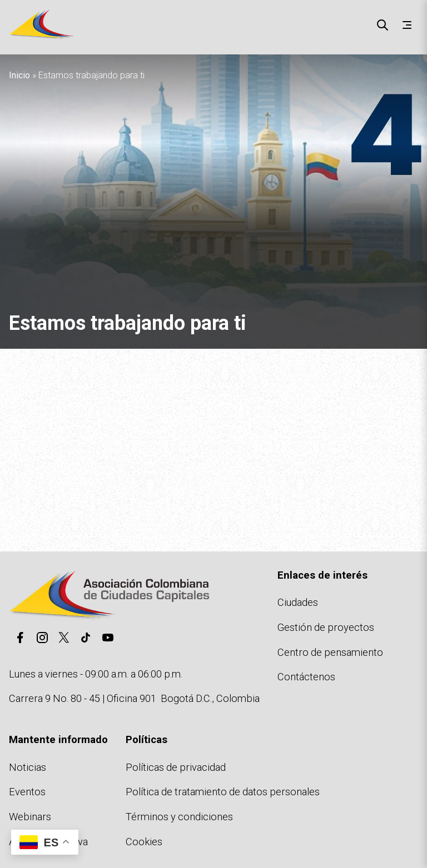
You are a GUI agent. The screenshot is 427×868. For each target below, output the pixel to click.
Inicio (19, 75)
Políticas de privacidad (176, 767)
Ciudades (298, 602)
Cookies (144, 842)
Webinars (30, 817)
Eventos (27, 792)
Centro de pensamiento (330, 652)
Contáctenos (306, 677)
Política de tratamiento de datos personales (223, 792)
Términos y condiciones (179, 817)
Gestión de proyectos (326, 627)
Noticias (28, 767)
